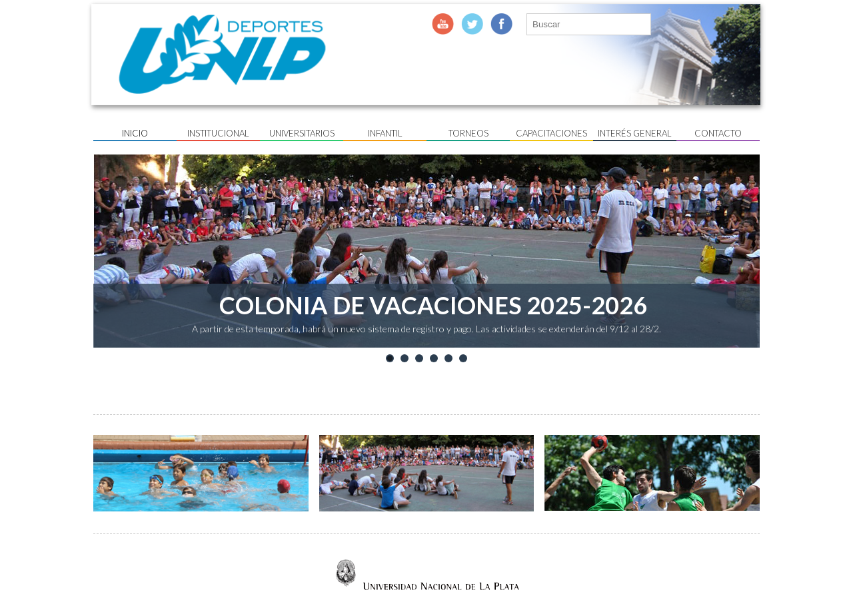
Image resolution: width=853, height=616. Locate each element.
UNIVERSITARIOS (302, 133)
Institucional (218, 133)
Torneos (468, 133)
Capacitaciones (551, 133)
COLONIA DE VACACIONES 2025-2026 (433, 305)
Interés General (635, 133)
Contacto (718, 133)
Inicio (135, 133)
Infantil (385, 133)
